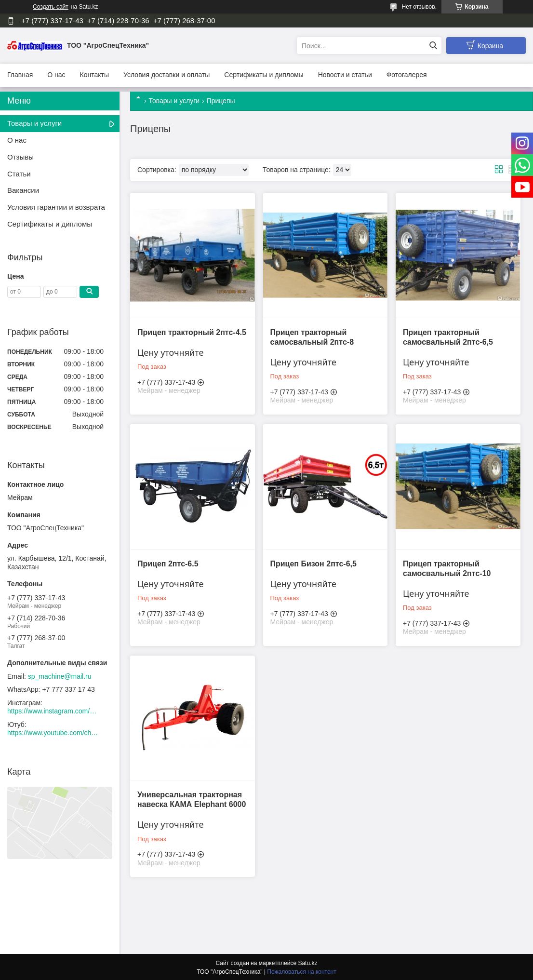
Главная (20, 75)
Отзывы (20, 157)
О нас (56, 75)
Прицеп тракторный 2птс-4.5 (192, 332)
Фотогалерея (407, 75)
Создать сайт (51, 7)
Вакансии (23, 190)
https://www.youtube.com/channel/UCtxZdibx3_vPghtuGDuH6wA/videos (53, 733)
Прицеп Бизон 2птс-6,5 (313, 563)
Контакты (94, 75)
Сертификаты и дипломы (264, 75)
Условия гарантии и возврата (56, 207)
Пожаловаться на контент (301, 971)
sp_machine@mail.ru (60, 676)
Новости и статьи (345, 75)
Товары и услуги (174, 101)
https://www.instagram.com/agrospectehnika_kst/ (53, 711)
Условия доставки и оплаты (167, 75)
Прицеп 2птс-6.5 (168, 563)
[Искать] (433, 46)
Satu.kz (307, 962)
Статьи (19, 174)
